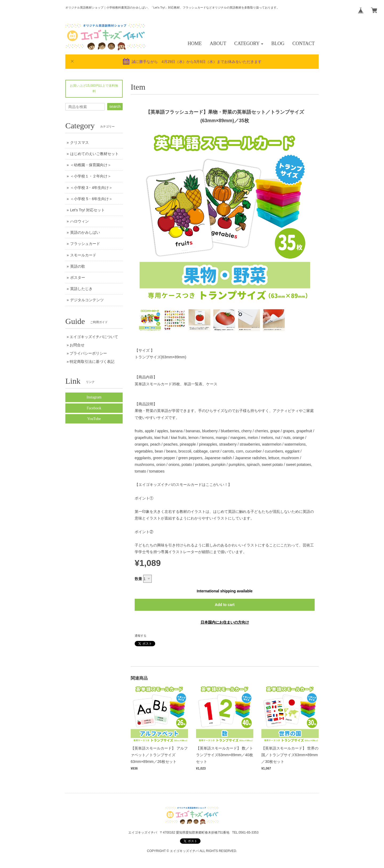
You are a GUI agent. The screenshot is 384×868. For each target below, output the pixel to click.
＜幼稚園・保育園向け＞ (91, 165)
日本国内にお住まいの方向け (225, 622)
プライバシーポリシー (88, 353)
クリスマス (79, 142)
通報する (141, 636)
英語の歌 (78, 266)
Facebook (94, 408)
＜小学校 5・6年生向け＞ (91, 199)
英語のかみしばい (85, 232)
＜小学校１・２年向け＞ (91, 176)
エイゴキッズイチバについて (94, 337)
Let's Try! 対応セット (87, 210)
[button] (249, 44)
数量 (138, 579)
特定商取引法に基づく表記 (92, 362)
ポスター (78, 278)
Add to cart (225, 605)
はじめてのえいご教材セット (94, 154)
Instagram (94, 397)
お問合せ (77, 345)
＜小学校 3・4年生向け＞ (91, 188)
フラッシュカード (85, 244)
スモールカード (83, 255)
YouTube (94, 419)
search (115, 106)
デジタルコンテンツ (87, 300)
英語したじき (81, 289)
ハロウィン (79, 221)
